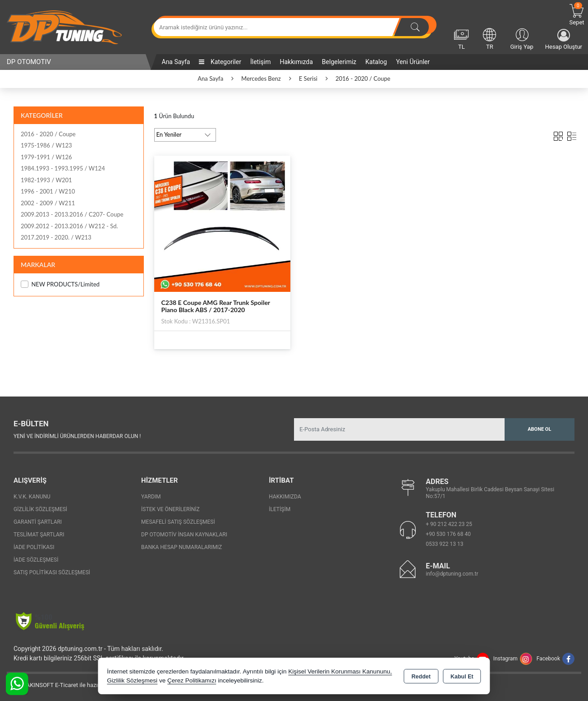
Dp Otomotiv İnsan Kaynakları (184, 535)
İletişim (261, 62)
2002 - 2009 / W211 (48, 203)
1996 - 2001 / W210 (48, 191)
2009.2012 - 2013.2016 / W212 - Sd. (69, 226)
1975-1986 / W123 (46, 145)
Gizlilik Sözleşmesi (40, 509)
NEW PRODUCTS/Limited (60, 284)
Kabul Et (462, 677)
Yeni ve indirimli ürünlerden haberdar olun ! (77, 436)
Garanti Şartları (38, 522)
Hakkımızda (296, 62)
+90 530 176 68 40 (448, 534)
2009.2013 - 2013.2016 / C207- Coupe (72, 214)
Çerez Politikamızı (192, 680)
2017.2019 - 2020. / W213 (56, 237)
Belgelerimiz (339, 62)
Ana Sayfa (176, 62)
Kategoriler (220, 62)
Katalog (376, 62)
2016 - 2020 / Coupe (48, 134)
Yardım (151, 497)
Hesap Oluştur (564, 39)
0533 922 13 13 (444, 544)
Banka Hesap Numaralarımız (181, 547)
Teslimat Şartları (39, 535)
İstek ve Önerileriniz (170, 509)
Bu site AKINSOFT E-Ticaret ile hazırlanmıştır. (65, 685)
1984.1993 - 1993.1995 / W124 (63, 168)
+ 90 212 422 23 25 (449, 524)
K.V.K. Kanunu (32, 497)
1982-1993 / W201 (46, 180)
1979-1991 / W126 (46, 157)
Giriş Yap (521, 38)
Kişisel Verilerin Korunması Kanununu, (340, 671)
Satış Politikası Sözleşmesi (52, 572)
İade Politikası (34, 547)
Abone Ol (539, 429)
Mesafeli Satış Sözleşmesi (178, 522)
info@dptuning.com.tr (452, 574)
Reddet (421, 677)
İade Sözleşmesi (36, 560)
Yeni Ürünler (413, 62)
